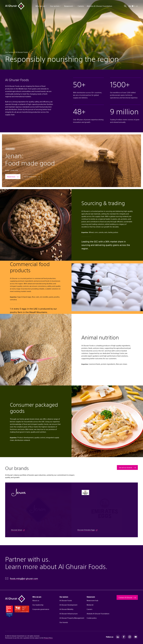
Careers (81, 6)
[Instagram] (130, 637)
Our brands (64, 622)
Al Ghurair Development (68, 605)
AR (137, 6)
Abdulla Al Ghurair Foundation (99, 6)
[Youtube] (136, 637)
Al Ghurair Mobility (66, 609)
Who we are (41, 6)
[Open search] (125, 6)
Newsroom (69, 6)
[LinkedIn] (118, 637)
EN (130, 6)
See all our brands (126, 467)
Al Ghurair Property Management (71, 618)
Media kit (90, 605)
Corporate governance (41, 609)
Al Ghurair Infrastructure (69, 614)
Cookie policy (92, 618)
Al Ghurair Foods (66, 600)
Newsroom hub (92, 600)
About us (36, 600)
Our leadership (38, 605)
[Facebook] (124, 637)
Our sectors (56, 6)
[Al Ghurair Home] (15, 6)
